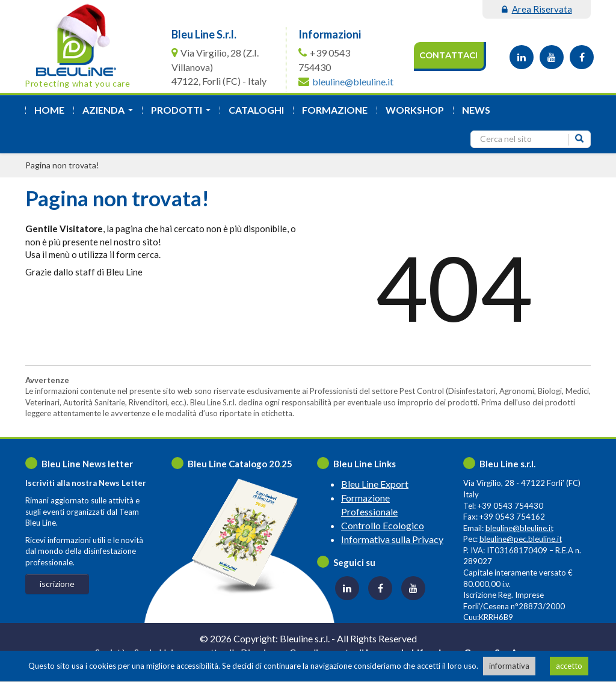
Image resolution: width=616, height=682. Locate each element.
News (476, 110)
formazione (335, 110)
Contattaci (448, 55)
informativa (509, 666)
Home (49, 110)
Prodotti (183, 113)
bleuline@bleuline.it (353, 81)
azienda (110, 113)
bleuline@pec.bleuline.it (521, 539)
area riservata (537, 9)
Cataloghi (256, 110)
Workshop (415, 110)
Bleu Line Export (375, 484)
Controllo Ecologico (383, 525)
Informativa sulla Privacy (392, 539)
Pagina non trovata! (62, 165)
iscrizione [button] (57, 584)
